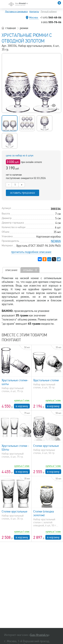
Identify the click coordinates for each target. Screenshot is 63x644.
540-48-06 (51, 17)
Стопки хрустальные (46, 446)
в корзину (22, 406)
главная (11, 28)
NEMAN (56, 241)
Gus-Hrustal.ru (39, 635)
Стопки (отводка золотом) (44, 513)
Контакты (34, 12)
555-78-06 (51, 22)
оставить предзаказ (23, 193)
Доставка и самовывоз (16, 12)
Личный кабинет (49, 12)
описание (11, 270)
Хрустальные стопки (46, 380)
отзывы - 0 (30, 270)
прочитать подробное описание (31, 252)
